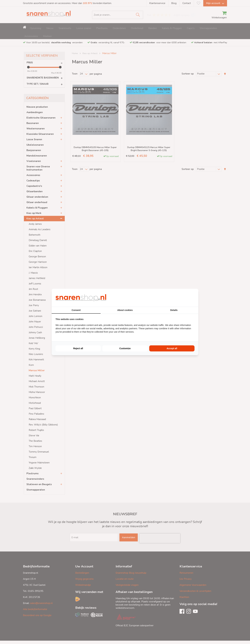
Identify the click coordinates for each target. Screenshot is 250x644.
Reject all (78, 348)
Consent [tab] (76, 310)
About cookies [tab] (125, 310)
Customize (125, 348)
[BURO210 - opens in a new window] (183, 298)
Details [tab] (174, 310)
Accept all (172, 348)
